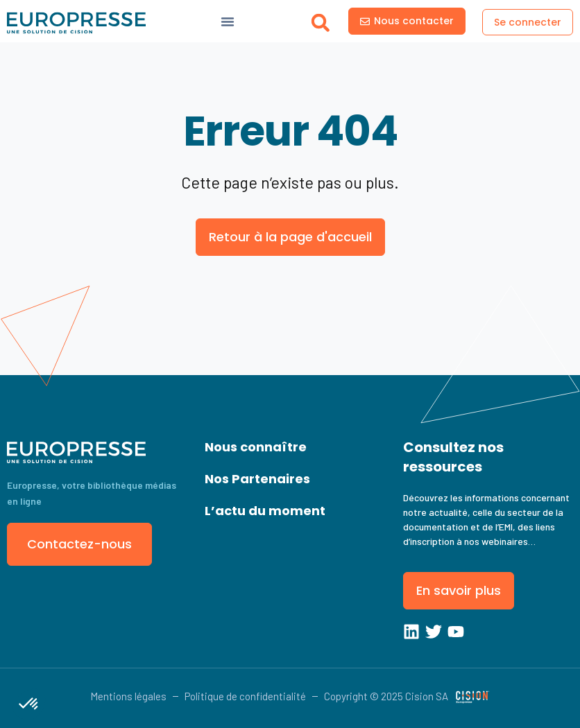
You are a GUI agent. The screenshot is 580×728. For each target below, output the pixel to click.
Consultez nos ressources (453, 457)
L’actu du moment (265, 511)
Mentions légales (128, 696)
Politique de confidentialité (245, 696)
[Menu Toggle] (228, 21)
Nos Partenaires (257, 479)
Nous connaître (256, 447)
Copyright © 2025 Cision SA (386, 696)
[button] (320, 23)
